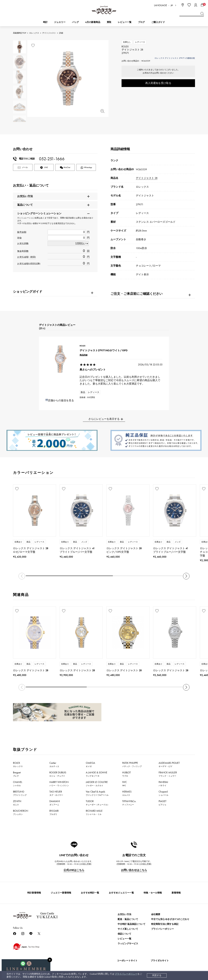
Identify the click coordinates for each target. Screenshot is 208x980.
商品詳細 (84, 355)
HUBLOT (127, 774)
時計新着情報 (34, 893)
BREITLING (20, 793)
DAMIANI (55, 803)
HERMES (127, 793)
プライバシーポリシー (126, 974)
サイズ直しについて (128, 929)
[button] (186, 576)
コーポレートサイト (127, 961)
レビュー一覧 (124, 939)
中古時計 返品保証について (132, 924)
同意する (157, 975)
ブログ (141, 22)
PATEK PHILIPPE (132, 764)
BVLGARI (54, 812)
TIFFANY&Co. (129, 803)
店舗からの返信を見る (61, 400)
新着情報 (176, 893)
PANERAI (163, 784)
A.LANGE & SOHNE (97, 774)
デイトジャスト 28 (147, 178)
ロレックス (34, 33)
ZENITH (17, 803)
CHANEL (18, 784)
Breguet (17, 774)
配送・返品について (128, 919)
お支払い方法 (124, 914)
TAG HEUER (56, 793)
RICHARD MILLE (94, 812)
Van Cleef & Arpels (97, 793)
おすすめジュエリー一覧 (121, 893)
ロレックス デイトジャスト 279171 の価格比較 (175, 58)
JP (172, 5)
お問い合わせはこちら (134, 870)
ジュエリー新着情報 (61, 893)
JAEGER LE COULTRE (97, 784)
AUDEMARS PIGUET (169, 764)
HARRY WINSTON (59, 784)
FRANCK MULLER (168, 774)
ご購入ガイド (158, 22)
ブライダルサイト (160, 961)
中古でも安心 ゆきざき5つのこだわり (170, 919)
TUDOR (97, 803)
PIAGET (162, 803)
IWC (125, 784)
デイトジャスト (49, 33)
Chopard (163, 793)
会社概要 (156, 914)
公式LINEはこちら (74, 870)
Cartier (54, 764)
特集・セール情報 (153, 893)
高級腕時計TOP (19, 33)
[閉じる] (50, 960)
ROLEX (18, 764)
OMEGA (90, 764)
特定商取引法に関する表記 (165, 924)
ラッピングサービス (128, 944)
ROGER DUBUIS (58, 774)
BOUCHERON (21, 812)
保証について (124, 934)
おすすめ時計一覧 (90, 893)
